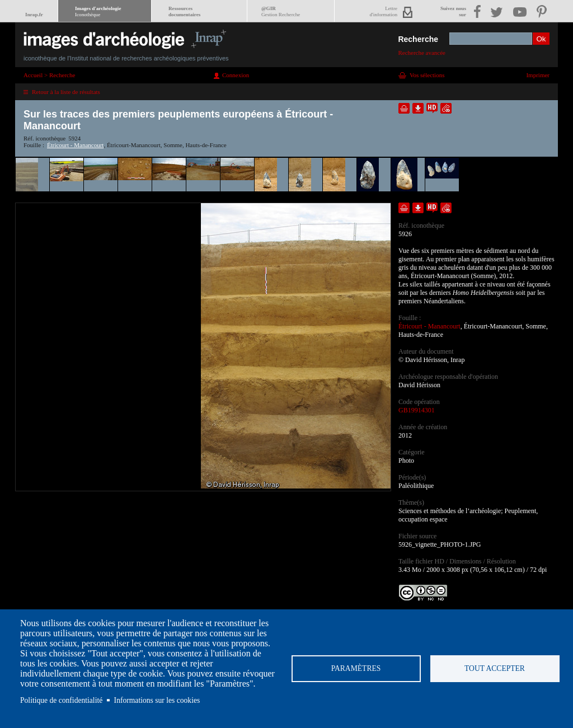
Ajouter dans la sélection (404, 108)
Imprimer (538, 75)
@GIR (281, 11)
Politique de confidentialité (61, 700)
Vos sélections (427, 75)
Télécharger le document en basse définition (418, 108)
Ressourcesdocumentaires (184, 11)
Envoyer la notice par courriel (446, 108)
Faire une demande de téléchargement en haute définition (432, 108)
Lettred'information (384, 11)
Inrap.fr (34, 15)
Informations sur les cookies (157, 700)
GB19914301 (417, 410)
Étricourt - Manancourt (75, 145)
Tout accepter (495, 668)
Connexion (236, 75)
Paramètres (356, 668)
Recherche (418, 39)
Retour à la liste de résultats (66, 92)
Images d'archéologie (98, 11)
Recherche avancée (422, 53)
